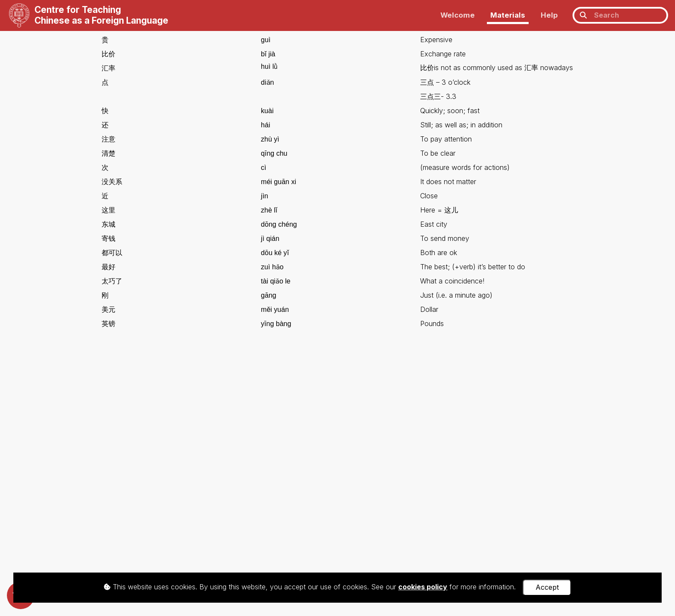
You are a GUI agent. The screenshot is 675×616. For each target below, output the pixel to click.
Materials (508, 15)
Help (549, 15)
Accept (547, 587)
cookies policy (423, 587)
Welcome (458, 15)
